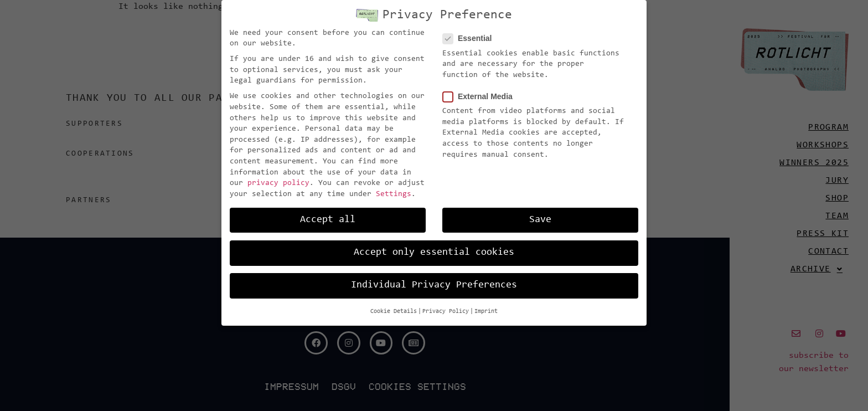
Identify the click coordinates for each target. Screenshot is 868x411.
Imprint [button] (486, 310)
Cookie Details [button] (394, 310)
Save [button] (540, 218)
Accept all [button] (328, 218)
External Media (481, 95)
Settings (394, 192)
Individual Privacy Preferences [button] (434, 284)
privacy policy (278, 182)
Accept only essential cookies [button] (434, 250)
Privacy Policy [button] (446, 310)
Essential (471, 37)
